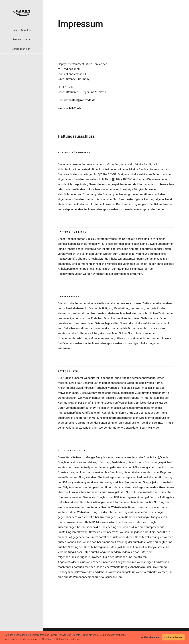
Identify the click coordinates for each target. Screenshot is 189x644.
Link (73, 557)
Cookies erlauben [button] (173, 637)
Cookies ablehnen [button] (149, 637)
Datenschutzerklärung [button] (68, 639)
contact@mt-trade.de (82, 100)
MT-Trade (75, 108)
